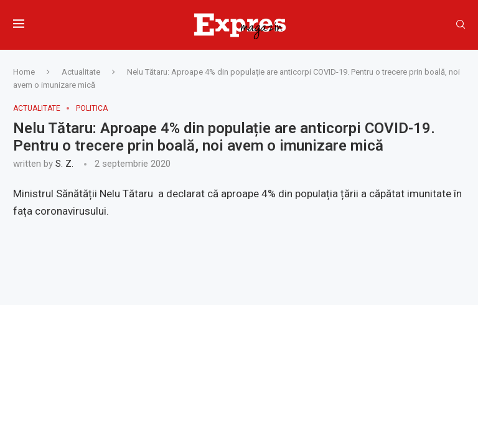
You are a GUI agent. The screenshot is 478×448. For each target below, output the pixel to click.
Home (24, 72)
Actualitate (81, 72)
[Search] (461, 25)
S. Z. (64, 164)
